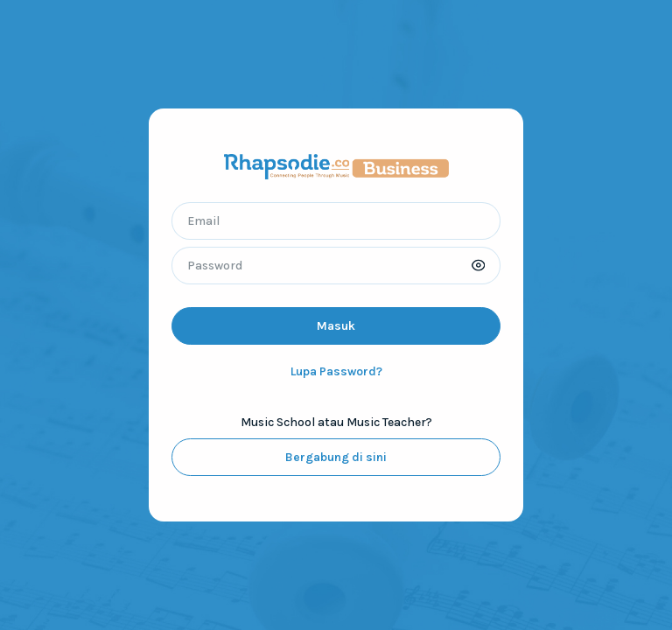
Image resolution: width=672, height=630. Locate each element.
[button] (479, 266)
